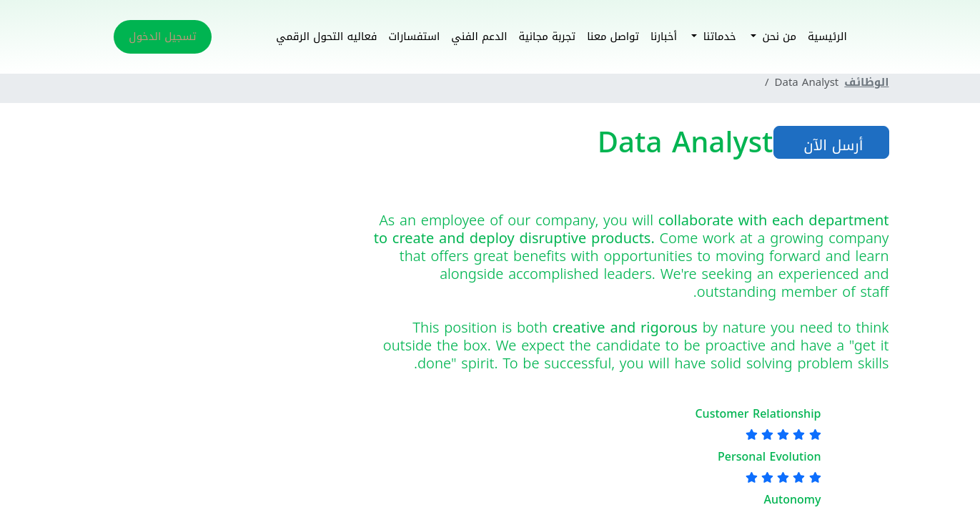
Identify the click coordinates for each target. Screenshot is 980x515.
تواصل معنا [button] (613, 36)
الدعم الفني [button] (479, 36)
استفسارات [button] (414, 36)
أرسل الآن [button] (831, 145)
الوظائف (866, 82)
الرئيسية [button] (827, 36)
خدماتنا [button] (718, 36)
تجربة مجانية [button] (548, 36)
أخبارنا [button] (664, 36)
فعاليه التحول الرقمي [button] (326, 36)
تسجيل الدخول (162, 36)
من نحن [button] (777, 36)
